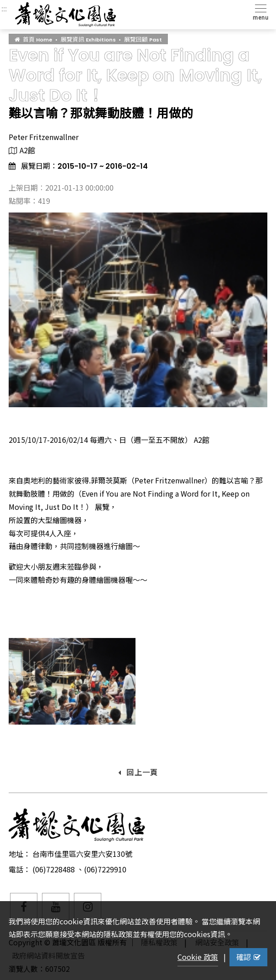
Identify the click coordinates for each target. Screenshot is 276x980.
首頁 (34, 39)
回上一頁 (138, 772)
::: (4, 8)
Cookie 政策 (198, 957)
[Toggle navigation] (259, 12)
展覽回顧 (143, 39)
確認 (248, 957)
